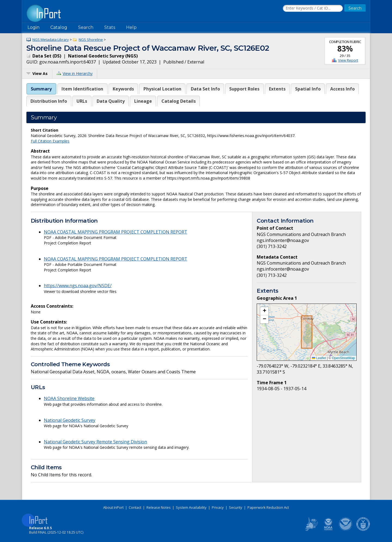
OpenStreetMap (343, 358)
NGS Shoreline (91, 40)
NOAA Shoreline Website (69, 398)
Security (236, 507)
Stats (110, 27)
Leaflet (319, 358)
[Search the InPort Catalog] (313, 8)
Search (86, 27)
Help (131, 27)
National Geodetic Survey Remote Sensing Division (95, 442)
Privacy (218, 507)
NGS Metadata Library (51, 40)
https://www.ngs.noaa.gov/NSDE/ (78, 286)
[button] (264, 311)
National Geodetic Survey (70, 420)
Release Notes (159, 507)
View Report (348, 60)
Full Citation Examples (50, 141)
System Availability (191, 507)
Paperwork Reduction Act (268, 507)
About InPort (113, 507)
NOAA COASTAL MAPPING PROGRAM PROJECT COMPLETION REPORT (116, 232)
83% (345, 49)
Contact (135, 507)
